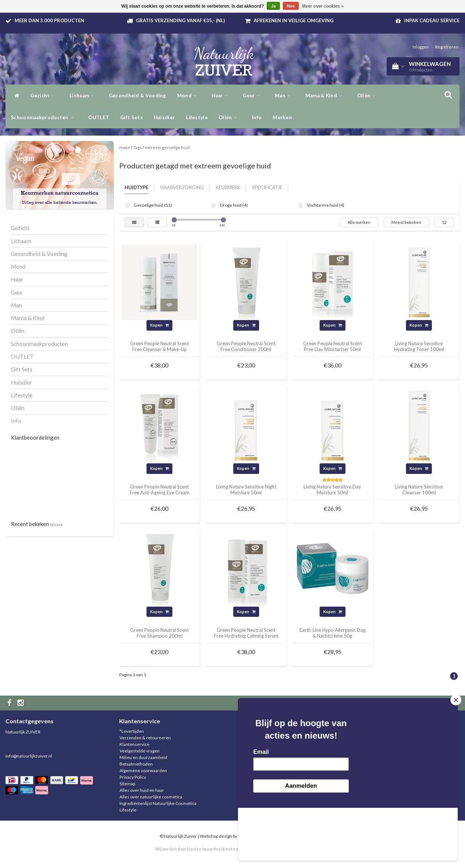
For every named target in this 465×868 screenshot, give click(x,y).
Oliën (368, 96)
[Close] (456, 753)
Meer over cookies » (323, 6)
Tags (137, 147)
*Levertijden (132, 731)
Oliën (230, 117)
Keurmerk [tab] (228, 187)
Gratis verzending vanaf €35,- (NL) (180, 20)
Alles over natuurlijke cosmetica (151, 797)
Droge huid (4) (214, 205)
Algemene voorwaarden (143, 770)
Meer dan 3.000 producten (49, 20)
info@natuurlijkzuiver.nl (29, 756)
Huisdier (164, 117)
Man (285, 96)
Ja (273, 6)
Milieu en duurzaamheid (143, 757)
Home (125, 147)
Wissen (56, 525)
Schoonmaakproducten (44, 117)
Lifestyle (197, 117)
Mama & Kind (326, 96)
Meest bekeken (406, 222)
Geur (253, 96)
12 (444, 222)
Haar (222, 96)
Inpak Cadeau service (432, 20)
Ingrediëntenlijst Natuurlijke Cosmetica (158, 803)
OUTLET (99, 117)
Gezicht (44, 96)
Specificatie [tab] (267, 187)
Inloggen (421, 47)
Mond (189, 96)
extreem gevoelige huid (167, 147)
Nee (291, 6)
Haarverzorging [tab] (182, 187)
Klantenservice (134, 744)
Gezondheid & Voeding (138, 96)
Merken (282, 117)
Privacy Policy (133, 777)
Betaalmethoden (136, 764)
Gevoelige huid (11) (127, 205)
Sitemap (127, 784)
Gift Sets (132, 117)
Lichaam (84, 96)
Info (257, 117)
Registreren (447, 47)
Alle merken (359, 222)
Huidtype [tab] (136, 187)
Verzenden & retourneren (145, 738)
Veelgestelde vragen (140, 751)
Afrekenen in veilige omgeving (294, 20)
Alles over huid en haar (142, 790)
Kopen (159, 325)
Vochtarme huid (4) (300, 205)
